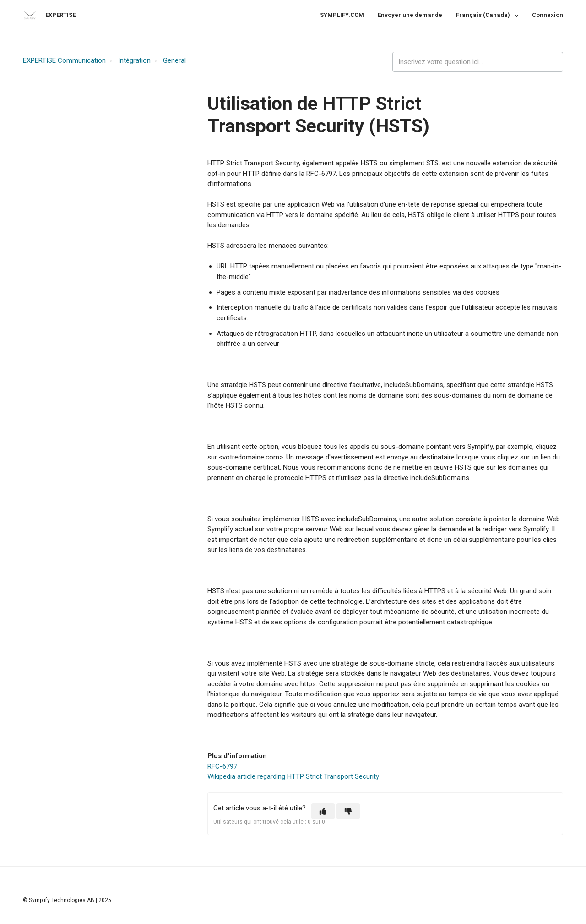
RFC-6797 (222, 766)
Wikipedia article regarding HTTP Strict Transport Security (293, 776)
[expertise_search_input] (478, 62)
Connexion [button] (548, 15)
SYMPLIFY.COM (342, 15)
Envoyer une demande (410, 15)
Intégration (134, 60)
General (174, 60)
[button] (323, 811)
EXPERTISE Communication (64, 60)
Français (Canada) (484, 15)
